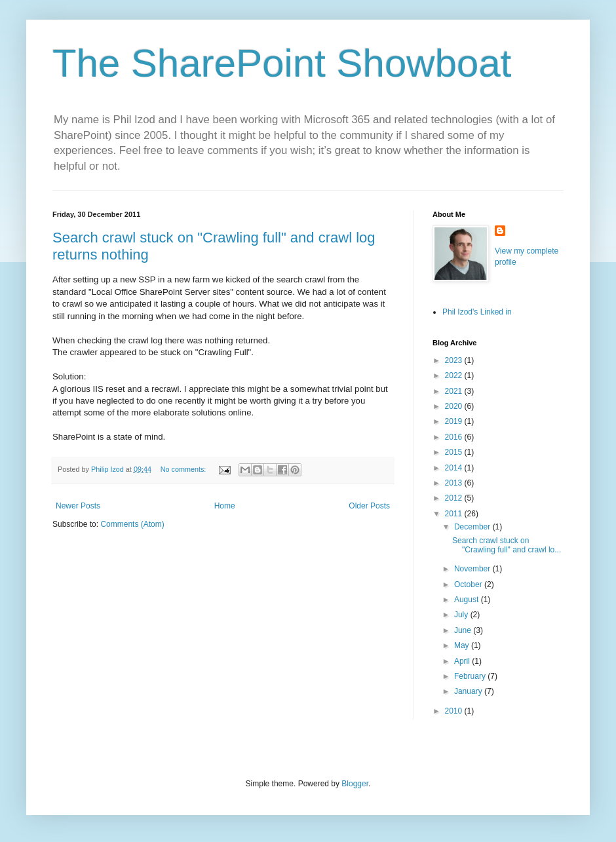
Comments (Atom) (132, 524)
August (468, 600)
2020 (455, 406)
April (463, 661)
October (469, 584)
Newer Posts (78, 506)
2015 (455, 452)
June (464, 630)
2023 (455, 360)
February (471, 676)
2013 (455, 483)
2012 (455, 498)
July (462, 615)
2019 (455, 421)
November (473, 569)
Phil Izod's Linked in (477, 312)
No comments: (184, 469)
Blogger (355, 784)
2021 (455, 391)
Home (225, 506)
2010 (455, 711)
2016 (455, 437)
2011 (455, 514)
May (463, 645)
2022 (455, 375)
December (473, 527)
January (469, 691)
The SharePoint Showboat (282, 63)
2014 (455, 468)
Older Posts (369, 506)
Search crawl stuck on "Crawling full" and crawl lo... (507, 545)
